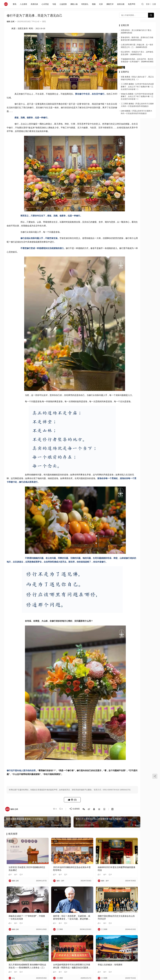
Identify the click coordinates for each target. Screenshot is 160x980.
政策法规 (121, 4)
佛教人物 (74, 4)
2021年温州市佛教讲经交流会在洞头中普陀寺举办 (59, 892)
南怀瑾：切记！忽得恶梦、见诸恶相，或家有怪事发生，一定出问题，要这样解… (59, 936)
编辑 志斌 (11, 21)
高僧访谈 (35, 4)
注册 (154, 4)
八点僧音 (24, 4)
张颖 (123, 77)
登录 (148, 4)
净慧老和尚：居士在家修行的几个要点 (136, 30)
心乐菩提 (46, 4)
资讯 (15, 4)
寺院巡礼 (85, 4)
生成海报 (73, 839)
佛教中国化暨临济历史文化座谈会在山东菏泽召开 (95, 935)
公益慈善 (64, 4)
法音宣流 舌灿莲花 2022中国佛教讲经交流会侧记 (23, 892)
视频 (94, 4)
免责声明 (132, 4)
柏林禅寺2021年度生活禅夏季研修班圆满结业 (95, 892)
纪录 (101, 4)
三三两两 (124, 84)
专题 (55, 4)
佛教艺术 (110, 4)
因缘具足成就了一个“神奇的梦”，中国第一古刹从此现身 (21, 935)
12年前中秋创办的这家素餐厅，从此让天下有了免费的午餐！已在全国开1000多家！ (137, 87)
